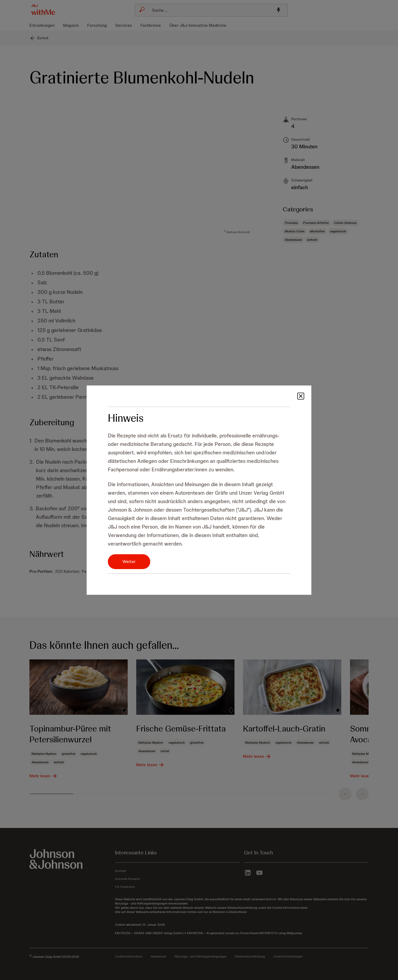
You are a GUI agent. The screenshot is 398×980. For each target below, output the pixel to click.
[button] (301, 401)
